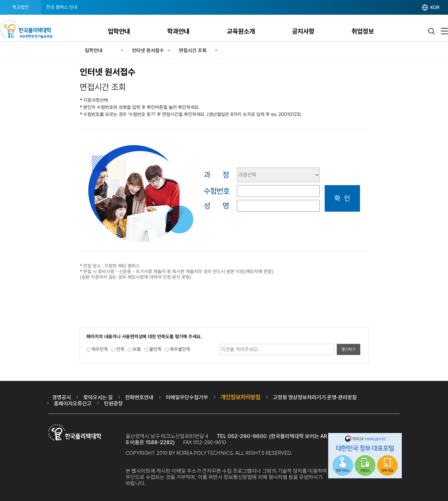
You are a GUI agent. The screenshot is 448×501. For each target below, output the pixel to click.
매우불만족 (180, 349)
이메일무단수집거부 (187, 397)
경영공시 (62, 397)
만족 (120, 349)
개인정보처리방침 (240, 397)
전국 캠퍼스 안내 (62, 7)
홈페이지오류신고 (73, 403)
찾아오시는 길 (98, 397)
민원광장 (113, 403)
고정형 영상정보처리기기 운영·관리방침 (315, 397)
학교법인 (21, 7)
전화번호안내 (139, 397)
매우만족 (100, 349)
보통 (137, 349)
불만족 (155, 349)
